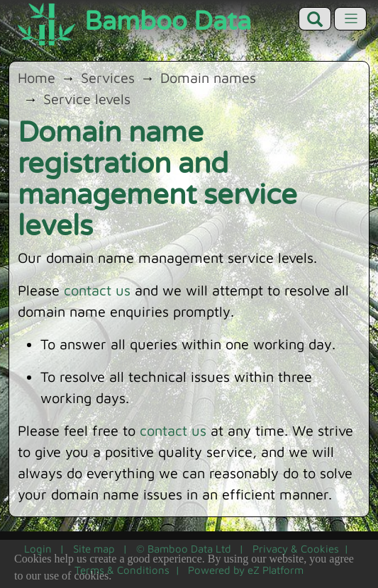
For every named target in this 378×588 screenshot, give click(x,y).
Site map (94, 549)
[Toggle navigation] (350, 19)
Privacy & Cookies (296, 549)
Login (38, 549)
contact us (97, 290)
